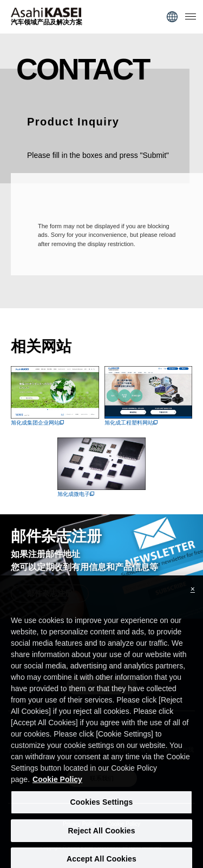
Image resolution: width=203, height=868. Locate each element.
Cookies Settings (102, 808)
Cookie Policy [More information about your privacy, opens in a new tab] (57, 785)
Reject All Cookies (101, 836)
